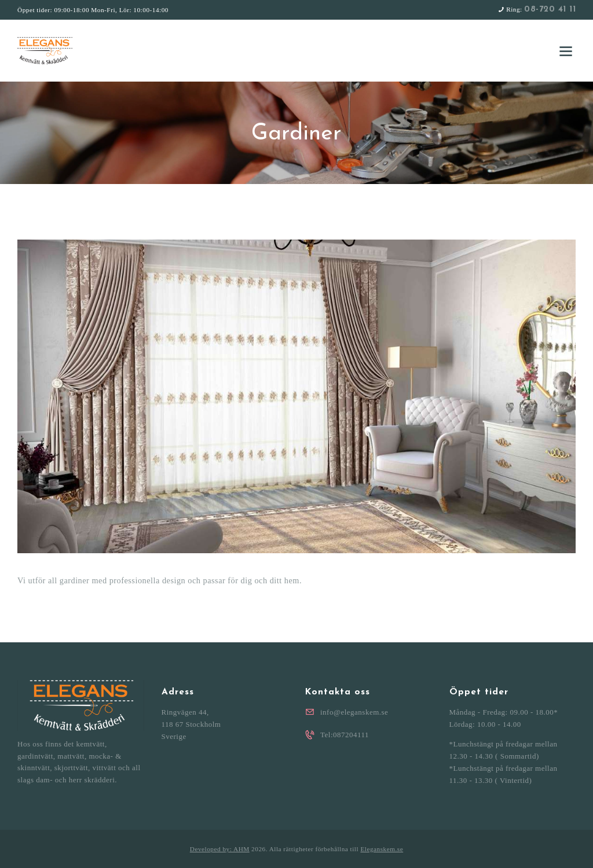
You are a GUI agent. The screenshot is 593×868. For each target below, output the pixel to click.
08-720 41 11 (550, 10)
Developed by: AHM (220, 849)
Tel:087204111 (345, 735)
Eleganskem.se (382, 849)
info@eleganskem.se (354, 712)
